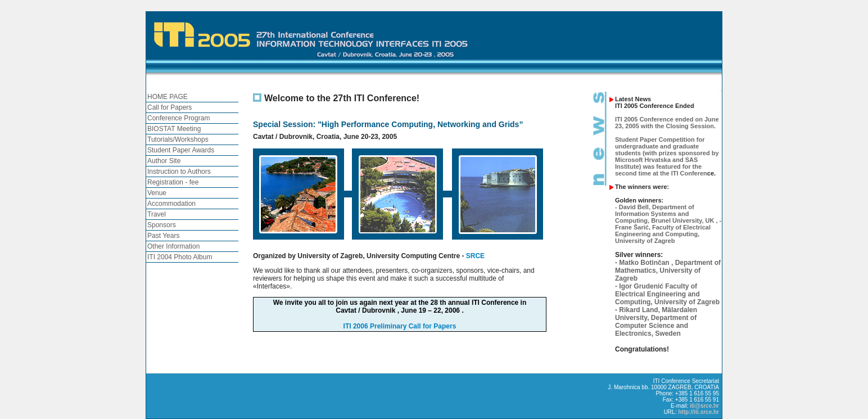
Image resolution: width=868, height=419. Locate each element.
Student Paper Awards (181, 150)
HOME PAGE (168, 97)
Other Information (173, 246)
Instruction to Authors (179, 172)
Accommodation (171, 204)
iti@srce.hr (704, 406)
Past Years (163, 236)
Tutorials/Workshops (178, 139)
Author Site (164, 161)
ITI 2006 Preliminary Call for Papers (400, 326)
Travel (157, 214)
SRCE (475, 256)
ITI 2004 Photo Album (180, 257)
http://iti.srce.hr (699, 412)
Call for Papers (169, 107)
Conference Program (178, 118)
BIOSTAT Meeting (174, 129)
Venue (157, 193)
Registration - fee (173, 182)
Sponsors (162, 225)
